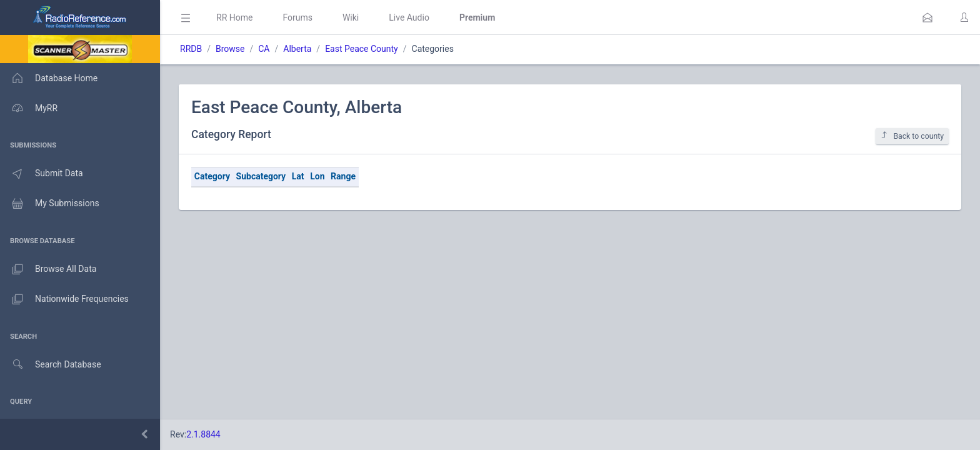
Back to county (912, 136)
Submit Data (42, 174)
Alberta (297, 49)
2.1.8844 (203, 434)
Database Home (49, 78)
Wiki (351, 17)
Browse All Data (48, 269)
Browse (230, 49)
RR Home (234, 17)
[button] (927, 17)
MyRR (29, 108)
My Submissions (50, 204)
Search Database (51, 365)
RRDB (191, 49)
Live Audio (409, 17)
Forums (297, 17)
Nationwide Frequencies (64, 299)
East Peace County (362, 49)
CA (264, 49)
